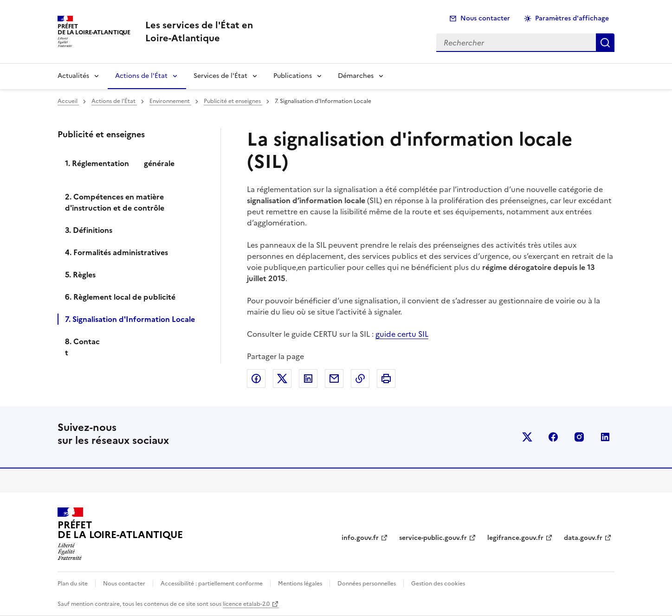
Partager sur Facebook (256, 379)
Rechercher (605, 43)
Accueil (68, 101)
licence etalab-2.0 (246, 604)
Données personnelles (367, 584)
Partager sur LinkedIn (308, 379)
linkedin (605, 437)
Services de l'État (220, 76)
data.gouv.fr (583, 538)
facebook (553, 437)
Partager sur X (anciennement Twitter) (282, 379)
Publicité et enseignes (233, 101)
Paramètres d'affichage (572, 18)
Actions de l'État (141, 76)
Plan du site (73, 584)
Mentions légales (300, 584)
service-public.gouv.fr (433, 538)
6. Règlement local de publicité (120, 297)
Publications (293, 76)
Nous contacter (485, 18)
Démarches (356, 76)
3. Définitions (89, 230)
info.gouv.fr (360, 538)
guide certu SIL (402, 334)
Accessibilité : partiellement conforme (212, 584)
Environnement (170, 101)
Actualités (73, 76)
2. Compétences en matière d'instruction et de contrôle (115, 202)
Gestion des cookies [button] (438, 584)
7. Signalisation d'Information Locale (130, 319)
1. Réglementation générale (131, 169)
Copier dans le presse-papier (360, 379)
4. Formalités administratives (116, 252)
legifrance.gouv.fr (515, 538)
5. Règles (80, 275)
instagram (579, 437)
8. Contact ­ (82, 347)
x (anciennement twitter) (527, 437)
